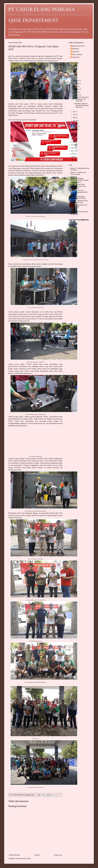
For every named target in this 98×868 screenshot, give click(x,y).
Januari (75, 129)
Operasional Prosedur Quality (79, 212)
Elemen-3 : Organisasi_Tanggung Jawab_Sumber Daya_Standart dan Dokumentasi (80, 179)
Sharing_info (74, 214)
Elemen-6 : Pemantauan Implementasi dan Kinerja (78, 197)
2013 (73, 145)
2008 (73, 160)
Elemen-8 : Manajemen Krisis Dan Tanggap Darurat (79, 202)
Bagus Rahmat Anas (79, 46)
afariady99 (76, 52)
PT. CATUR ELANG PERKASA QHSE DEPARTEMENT (49, 15)
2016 (73, 136)
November (76, 83)
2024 (73, 66)
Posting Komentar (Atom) (23, 858)
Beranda (37, 855)
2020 (73, 72)
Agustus (75, 92)
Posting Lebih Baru (15, 855)
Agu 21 (77, 95)
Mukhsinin (76, 49)
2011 (73, 151)
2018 (73, 78)
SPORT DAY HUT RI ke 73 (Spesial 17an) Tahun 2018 (82, 99)
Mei (74, 118)
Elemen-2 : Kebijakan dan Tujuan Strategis (78, 173)
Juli (74, 112)
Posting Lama (58, 855)
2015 (73, 139)
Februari (75, 127)
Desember (76, 81)
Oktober (75, 86)
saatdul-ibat (76, 57)
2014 (73, 142)
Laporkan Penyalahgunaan (79, 220)
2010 (73, 154)
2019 (73, 75)
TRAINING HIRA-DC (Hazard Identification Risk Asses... (81, 106)
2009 (73, 157)
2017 (73, 133)
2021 (73, 69)
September (76, 89)
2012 (73, 148)
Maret (75, 124)
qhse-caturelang (77, 54)
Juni (74, 115)
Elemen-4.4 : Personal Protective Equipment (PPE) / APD (79, 192)
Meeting (73, 209)
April (74, 121)
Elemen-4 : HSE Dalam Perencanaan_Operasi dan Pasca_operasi (78, 186)
